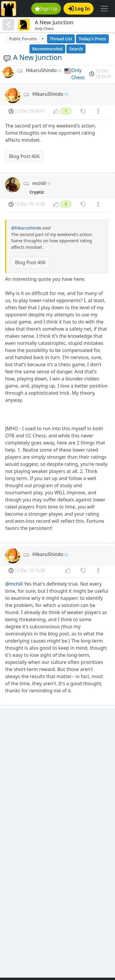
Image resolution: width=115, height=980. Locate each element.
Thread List (61, 39)
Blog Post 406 (24, 156)
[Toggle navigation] (104, 9)
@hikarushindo (26, 228)
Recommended (48, 49)
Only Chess (78, 74)
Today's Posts (92, 39)
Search (76, 49)
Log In (79, 9)
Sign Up (46, 9)
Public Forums (23, 39)
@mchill (14, 584)
